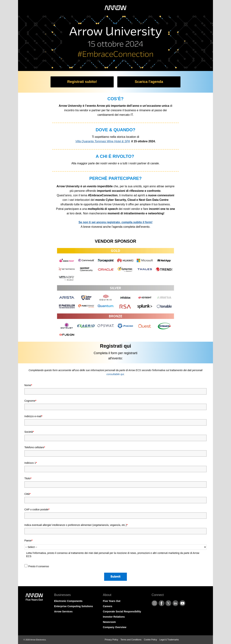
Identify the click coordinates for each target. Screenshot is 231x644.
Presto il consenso (39, 566)
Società (29, 432)
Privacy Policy (111, 640)
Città (27, 494)
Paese (28, 541)
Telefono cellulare (35, 447)
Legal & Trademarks (169, 640)
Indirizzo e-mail (33, 416)
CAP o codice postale (37, 509)
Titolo (28, 478)
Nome (28, 385)
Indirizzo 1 (31, 463)
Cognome (30, 401)
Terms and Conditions (131, 640)
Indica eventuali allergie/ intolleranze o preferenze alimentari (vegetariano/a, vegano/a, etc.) (76, 525)
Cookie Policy (150, 640)
